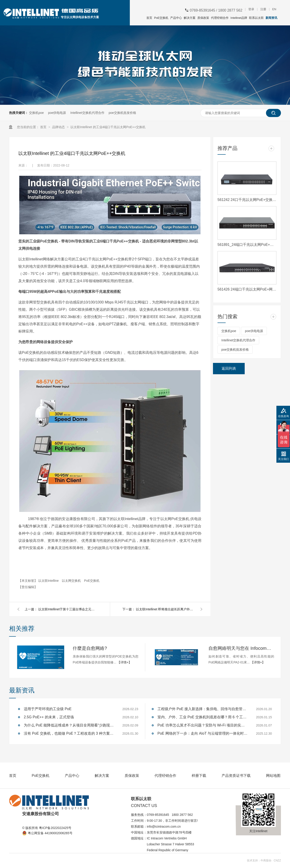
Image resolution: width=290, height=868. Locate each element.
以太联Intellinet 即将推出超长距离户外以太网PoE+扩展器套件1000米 (165, 609)
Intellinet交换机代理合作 (87, 113)
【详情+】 (124, 662)
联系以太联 (256, 18)
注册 (263, 9)
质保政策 (203, 18)
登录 (251, 9)
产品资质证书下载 (236, 776)
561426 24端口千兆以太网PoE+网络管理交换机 (247, 289)
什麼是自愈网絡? (90, 648)
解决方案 (190, 18)
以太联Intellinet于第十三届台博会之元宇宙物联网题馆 (68, 609)
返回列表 (229, 368)
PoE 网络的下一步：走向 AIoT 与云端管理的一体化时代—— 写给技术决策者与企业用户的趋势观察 (203, 733)
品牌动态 (59, 127)
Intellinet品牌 (239, 18)
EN (274, 9)
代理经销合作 (220, 18)
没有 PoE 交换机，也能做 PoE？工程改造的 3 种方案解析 (69, 733)
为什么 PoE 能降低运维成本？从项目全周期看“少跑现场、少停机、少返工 (69, 725)
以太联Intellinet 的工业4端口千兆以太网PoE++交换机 (108, 127)
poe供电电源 (57, 113)
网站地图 (273, 776)
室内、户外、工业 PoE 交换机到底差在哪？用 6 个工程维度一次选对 (203, 717)
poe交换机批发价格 (122, 113)
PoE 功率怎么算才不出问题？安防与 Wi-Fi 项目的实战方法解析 (203, 725)
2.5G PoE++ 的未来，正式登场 (49, 717)
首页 (149, 18)
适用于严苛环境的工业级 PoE (48, 709)
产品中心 (176, 18)
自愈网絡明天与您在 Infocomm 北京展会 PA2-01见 (241, 648)
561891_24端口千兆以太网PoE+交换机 (247, 245)
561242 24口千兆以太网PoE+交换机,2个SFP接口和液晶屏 (247, 200)
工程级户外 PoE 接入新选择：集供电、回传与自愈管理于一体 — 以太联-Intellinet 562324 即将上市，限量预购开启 (203, 709)
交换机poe (36, 113)
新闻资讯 (271, 18)
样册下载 (199, 776)
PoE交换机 (161, 18)
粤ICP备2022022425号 (55, 828)
